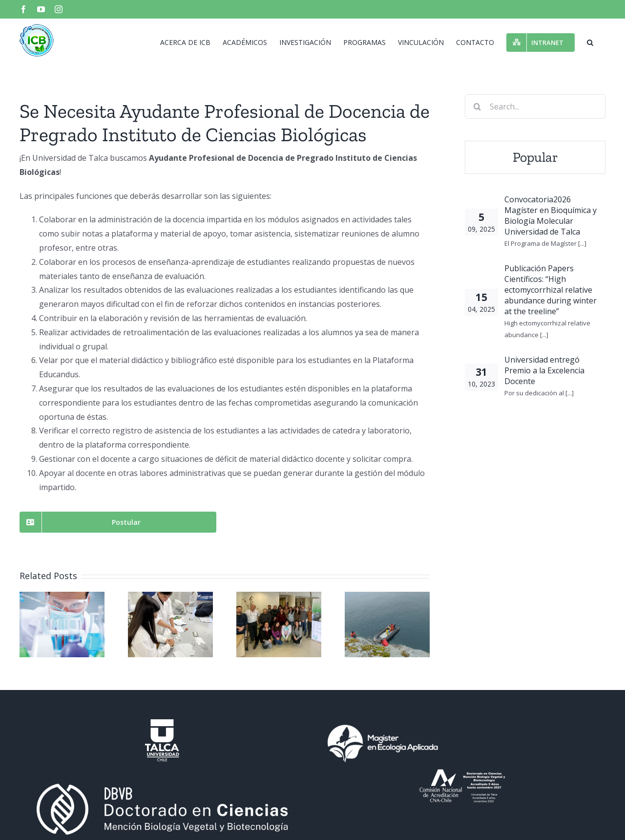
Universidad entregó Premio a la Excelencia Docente (544, 370)
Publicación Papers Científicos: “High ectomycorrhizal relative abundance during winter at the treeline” (551, 290)
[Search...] (535, 107)
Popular (535, 157)
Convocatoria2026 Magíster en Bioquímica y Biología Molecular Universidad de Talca (551, 215)
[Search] (477, 107)
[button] (590, 42)
